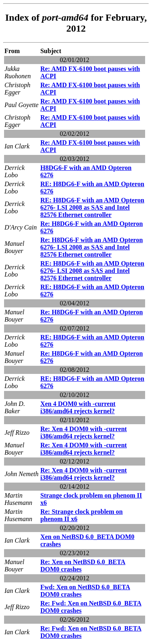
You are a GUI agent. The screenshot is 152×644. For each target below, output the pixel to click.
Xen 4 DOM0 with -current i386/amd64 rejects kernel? (78, 407)
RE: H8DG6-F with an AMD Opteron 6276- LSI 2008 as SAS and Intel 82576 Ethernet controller (92, 207)
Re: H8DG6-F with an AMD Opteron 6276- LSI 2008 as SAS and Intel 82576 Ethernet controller (91, 247)
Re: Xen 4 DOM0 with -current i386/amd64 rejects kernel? (83, 433)
